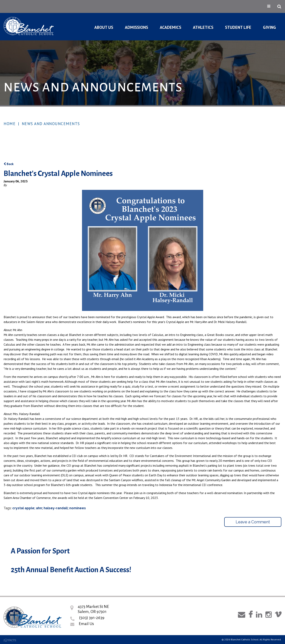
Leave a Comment (253, 522)
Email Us (86, 624)
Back (9, 164)
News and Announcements (51, 124)
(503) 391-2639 (92, 618)
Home (10, 124)
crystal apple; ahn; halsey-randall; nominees (49, 508)
